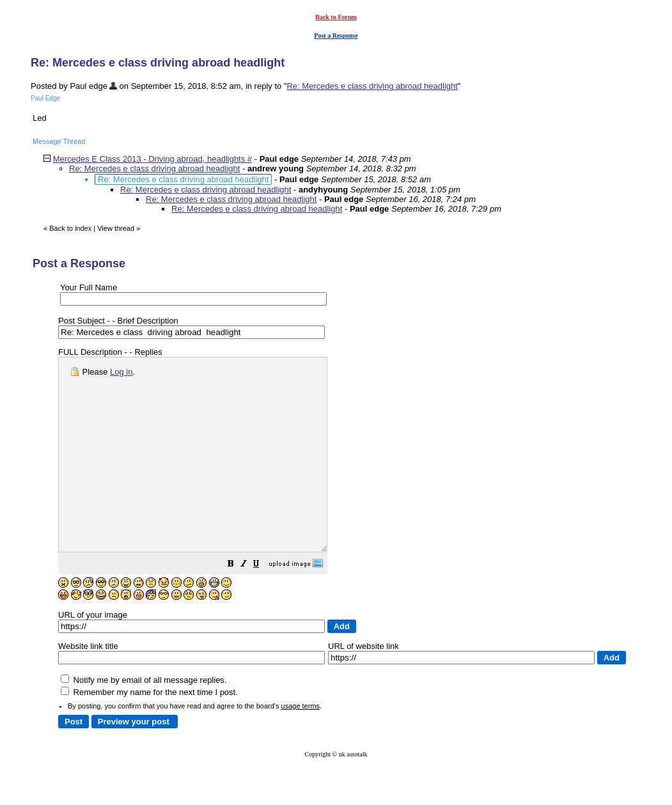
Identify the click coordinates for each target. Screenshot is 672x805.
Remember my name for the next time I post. (149, 731)
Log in (121, 372)
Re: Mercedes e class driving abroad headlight (372, 86)
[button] (263, 604)
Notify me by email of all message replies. (144, 718)
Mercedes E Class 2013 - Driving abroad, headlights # (152, 159)
